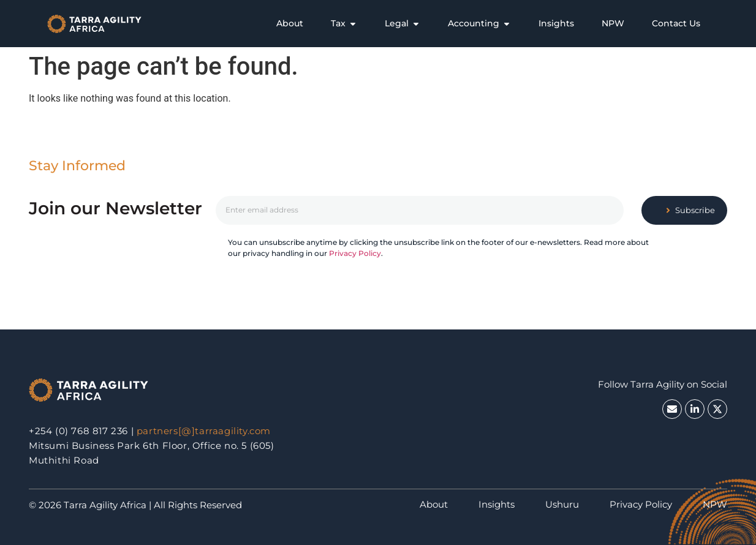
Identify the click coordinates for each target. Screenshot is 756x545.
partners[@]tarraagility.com (204, 431)
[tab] (290, 24)
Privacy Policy (355, 253)
